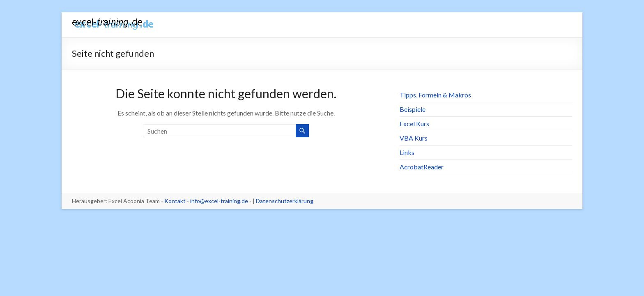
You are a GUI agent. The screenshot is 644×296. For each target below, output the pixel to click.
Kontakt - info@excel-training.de (206, 201)
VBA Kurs (414, 138)
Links (407, 152)
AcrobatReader (422, 167)
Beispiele (413, 109)
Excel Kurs (414, 124)
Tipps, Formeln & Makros (435, 95)
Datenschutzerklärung (285, 201)
